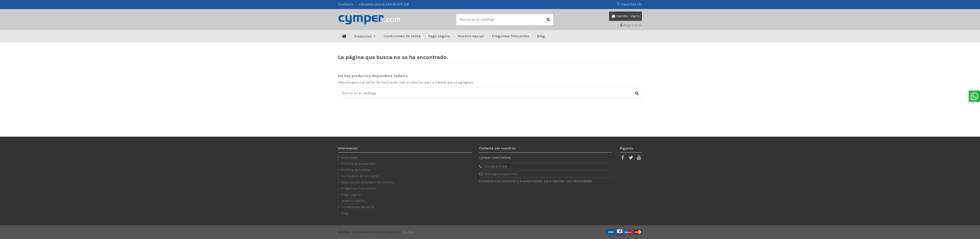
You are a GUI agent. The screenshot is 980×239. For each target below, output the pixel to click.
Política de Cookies (356, 170)
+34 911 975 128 (496, 167)
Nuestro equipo (353, 201)
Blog (345, 213)
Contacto (346, 4)
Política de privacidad (358, 164)
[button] (365, 36)
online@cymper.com (501, 174)
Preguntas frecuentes (359, 188)
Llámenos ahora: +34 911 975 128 (384, 4)
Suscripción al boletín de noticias (368, 182)
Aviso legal (349, 158)
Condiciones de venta (358, 207)
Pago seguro (351, 195)
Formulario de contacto (360, 176)
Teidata (408, 232)
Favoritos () (629, 4)
